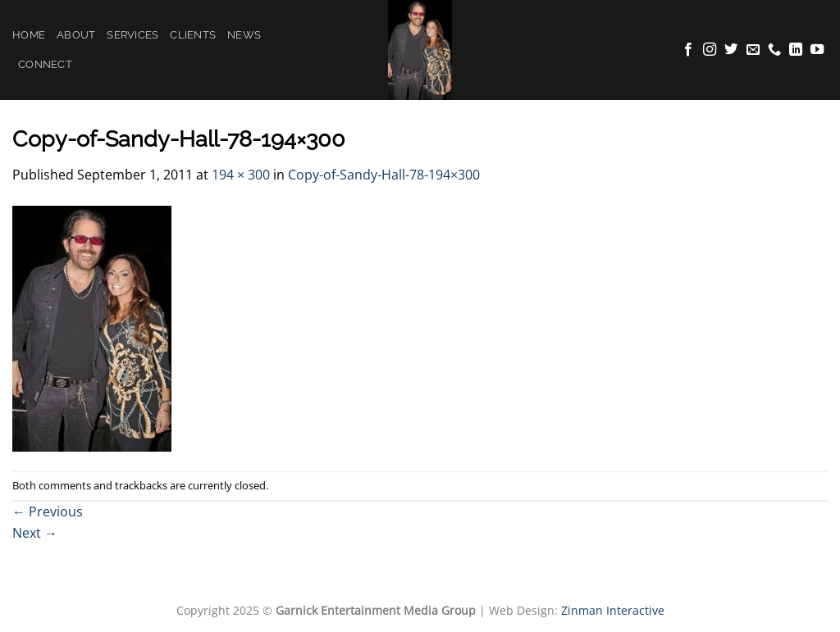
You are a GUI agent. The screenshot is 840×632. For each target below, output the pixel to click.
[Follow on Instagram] (710, 50)
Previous (48, 512)
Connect (45, 64)
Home (29, 35)
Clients (193, 35)
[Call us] (774, 50)
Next (35, 533)
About (76, 35)
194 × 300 (241, 175)
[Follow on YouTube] (817, 50)
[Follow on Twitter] (731, 50)
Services (132, 35)
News (244, 35)
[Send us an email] (753, 50)
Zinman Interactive (613, 610)
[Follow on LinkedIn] (796, 50)
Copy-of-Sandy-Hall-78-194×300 (384, 175)
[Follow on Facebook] (688, 50)
